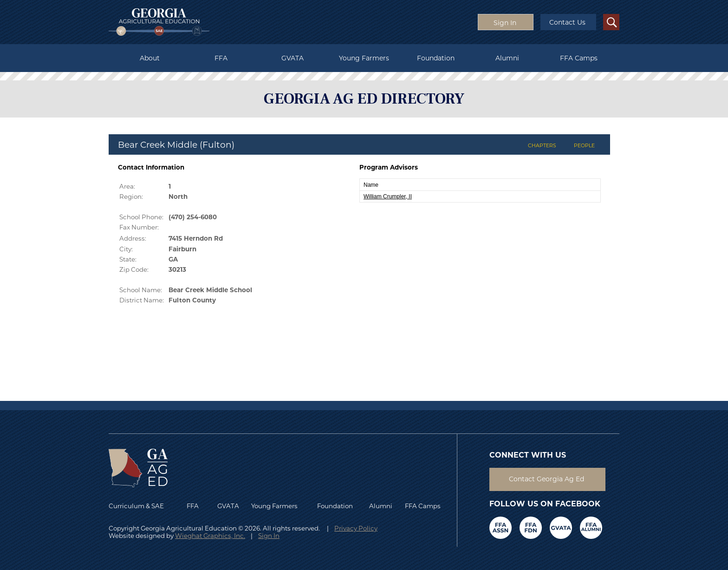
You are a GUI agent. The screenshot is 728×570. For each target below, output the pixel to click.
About (150, 58)
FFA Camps (579, 58)
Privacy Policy (356, 528)
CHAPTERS (542, 146)
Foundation (436, 58)
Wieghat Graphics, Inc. (210, 536)
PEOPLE (584, 146)
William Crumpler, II (388, 197)
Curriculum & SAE (136, 506)
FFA (221, 58)
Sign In (269, 536)
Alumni (507, 58)
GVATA (292, 58)
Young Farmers (364, 58)
